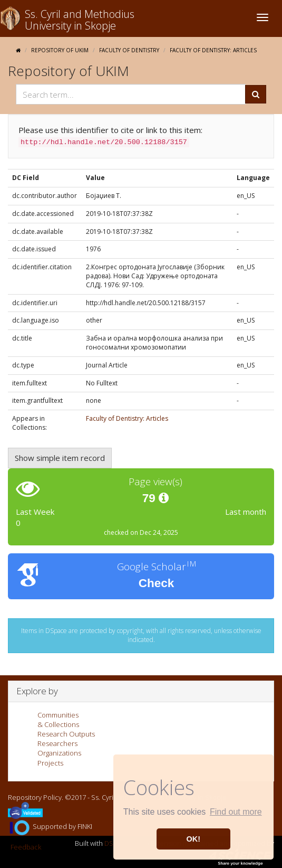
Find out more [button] (236, 812)
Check (157, 583)
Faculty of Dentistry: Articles (213, 50)
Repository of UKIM (60, 50)
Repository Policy (35, 797)
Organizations (59, 753)
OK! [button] (193, 839)
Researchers (57, 743)
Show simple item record (60, 458)
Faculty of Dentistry (129, 50)
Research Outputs (66, 734)
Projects (50, 763)
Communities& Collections (58, 720)
